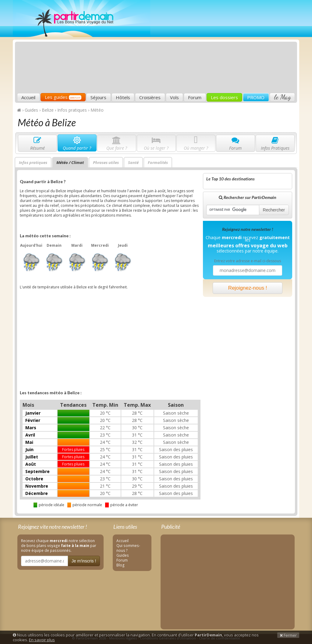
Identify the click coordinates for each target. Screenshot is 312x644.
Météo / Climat (70, 162)
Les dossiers (224, 97)
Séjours (98, 97)
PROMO (256, 97)
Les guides (63, 97)
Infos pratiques (33, 162)
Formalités (158, 162)
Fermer (288, 635)
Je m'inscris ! (84, 561)
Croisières (150, 97)
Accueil (28, 97)
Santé (133, 162)
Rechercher (274, 210)
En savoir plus (42, 640)
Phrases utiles (106, 162)
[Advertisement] (205, 47)
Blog (121, 565)
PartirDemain (82, 19)
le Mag (282, 97)
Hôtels (123, 97)
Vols (174, 97)
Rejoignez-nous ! (248, 288)
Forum (195, 97)
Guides (123, 555)
